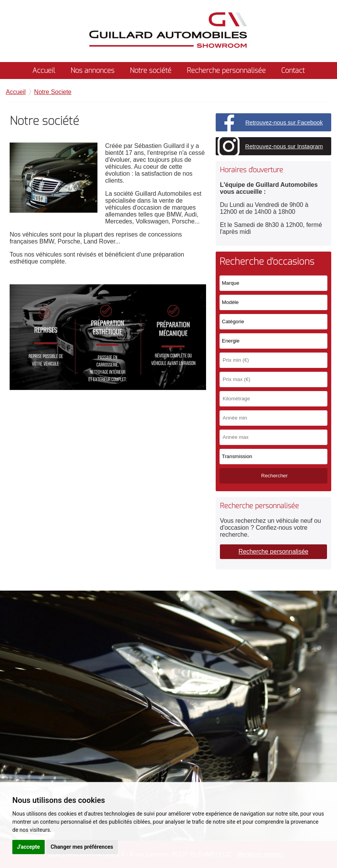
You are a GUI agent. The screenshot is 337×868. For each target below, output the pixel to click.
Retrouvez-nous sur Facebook (284, 122)
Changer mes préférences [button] (82, 847)
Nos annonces (92, 71)
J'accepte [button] (29, 847)
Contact (293, 71)
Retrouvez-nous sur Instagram (284, 146)
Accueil (44, 71)
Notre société (151, 71)
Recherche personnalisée (226, 71)
